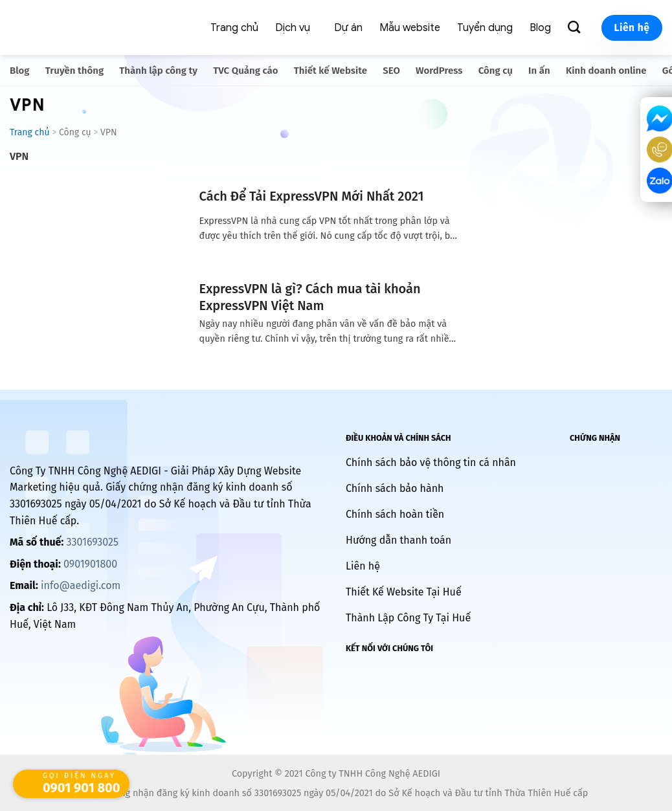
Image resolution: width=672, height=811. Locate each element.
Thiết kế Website (330, 71)
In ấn (539, 71)
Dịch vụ (293, 28)
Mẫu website (410, 28)
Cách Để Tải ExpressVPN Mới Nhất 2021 (312, 196)
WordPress (439, 71)
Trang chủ (234, 28)
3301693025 (92, 542)
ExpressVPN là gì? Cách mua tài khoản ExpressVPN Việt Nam (310, 297)
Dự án (348, 28)
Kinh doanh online (606, 71)
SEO (391, 71)
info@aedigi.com (81, 585)
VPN (19, 156)
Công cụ (496, 71)
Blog (540, 28)
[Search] (576, 28)
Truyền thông (74, 71)
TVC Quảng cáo (245, 71)
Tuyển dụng (485, 28)
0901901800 (90, 564)
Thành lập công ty (158, 71)
